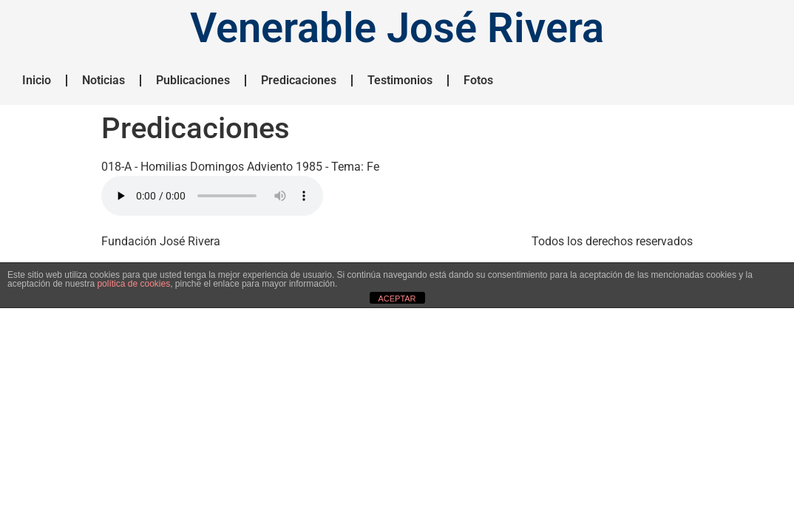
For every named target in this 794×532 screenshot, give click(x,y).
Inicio (37, 80)
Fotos (478, 80)
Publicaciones (193, 80)
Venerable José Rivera (397, 28)
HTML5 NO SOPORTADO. (212, 196)
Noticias (104, 80)
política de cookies (133, 284)
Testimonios (400, 80)
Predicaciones (299, 80)
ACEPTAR (397, 299)
